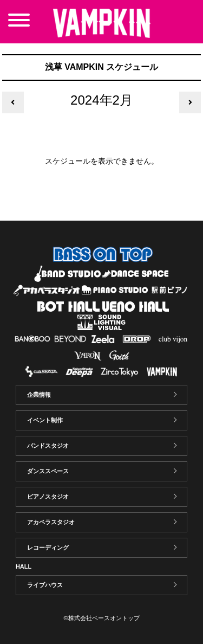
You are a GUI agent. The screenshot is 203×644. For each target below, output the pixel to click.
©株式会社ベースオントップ (101, 618)
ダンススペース (48, 471)
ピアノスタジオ (48, 497)
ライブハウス (45, 585)
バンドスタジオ (48, 446)
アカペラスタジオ (51, 522)
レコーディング (48, 548)
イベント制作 (45, 420)
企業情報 (39, 395)
